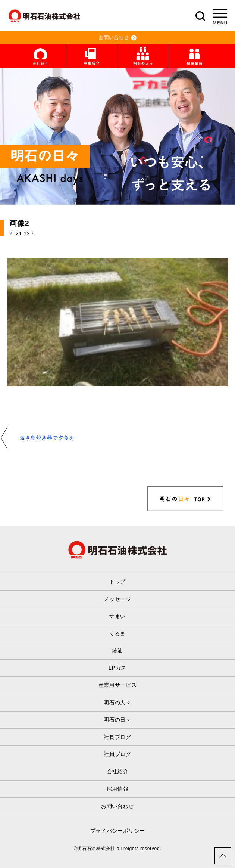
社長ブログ (117, 737)
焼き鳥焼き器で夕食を (47, 438)
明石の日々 (117, 720)
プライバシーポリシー (118, 831)
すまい (117, 616)
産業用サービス (118, 685)
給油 (117, 651)
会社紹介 (118, 771)
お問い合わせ (117, 806)
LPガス (117, 668)
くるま (117, 633)
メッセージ (117, 599)
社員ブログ (117, 754)
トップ (117, 582)
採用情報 (118, 789)
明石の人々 (117, 703)
